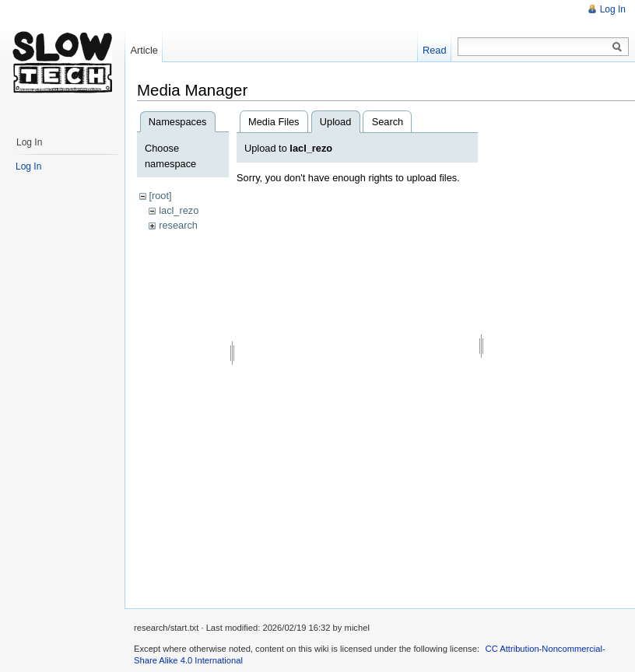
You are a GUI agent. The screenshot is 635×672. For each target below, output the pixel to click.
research (178, 225)
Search (388, 122)
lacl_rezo (179, 210)
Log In (613, 9)
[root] (160, 196)
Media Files (274, 122)
